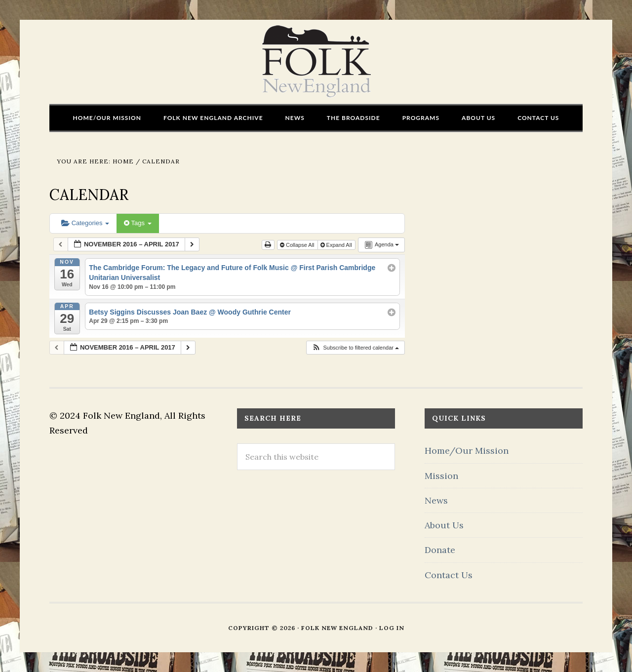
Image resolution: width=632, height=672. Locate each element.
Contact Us (449, 575)
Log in (392, 628)
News (436, 500)
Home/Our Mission (467, 451)
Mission (441, 476)
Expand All (337, 245)
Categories (85, 223)
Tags (138, 223)
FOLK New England (316, 62)
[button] (355, 348)
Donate (440, 550)
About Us (444, 525)
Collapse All (298, 245)
